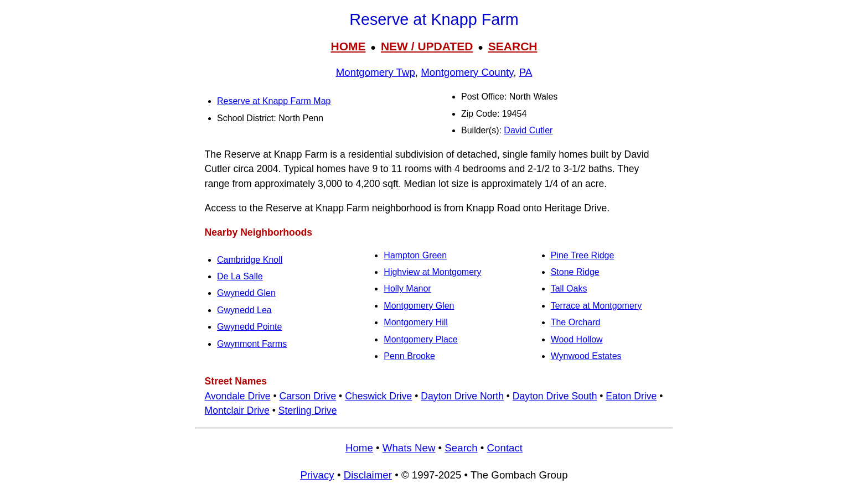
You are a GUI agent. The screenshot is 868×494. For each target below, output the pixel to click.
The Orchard (576, 322)
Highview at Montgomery (432, 272)
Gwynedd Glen (246, 293)
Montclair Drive (237, 410)
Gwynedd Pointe (249, 327)
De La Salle (240, 276)
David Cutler (528, 130)
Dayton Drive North (462, 396)
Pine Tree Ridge (583, 255)
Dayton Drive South (555, 396)
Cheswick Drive (378, 396)
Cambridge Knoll (250, 260)
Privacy (317, 475)
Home (359, 448)
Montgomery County (467, 72)
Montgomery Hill (416, 322)
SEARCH (513, 46)
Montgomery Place (420, 339)
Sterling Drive (308, 410)
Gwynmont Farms (252, 344)
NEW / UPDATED (427, 46)
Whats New (409, 448)
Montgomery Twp (376, 72)
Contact (505, 448)
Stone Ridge (575, 272)
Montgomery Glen (419, 306)
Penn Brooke (409, 356)
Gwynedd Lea (244, 310)
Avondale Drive (238, 396)
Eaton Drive (631, 396)
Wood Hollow (577, 339)
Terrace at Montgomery (596, 306)
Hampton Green (415, 255)
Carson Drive (308, 396)
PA (526, 72)
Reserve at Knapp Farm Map (274, 101)
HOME (348, 46)
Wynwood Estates (586, 356)
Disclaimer (368, 475)
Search (461, 448)
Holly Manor (407, 288)
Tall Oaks (569, 288)
